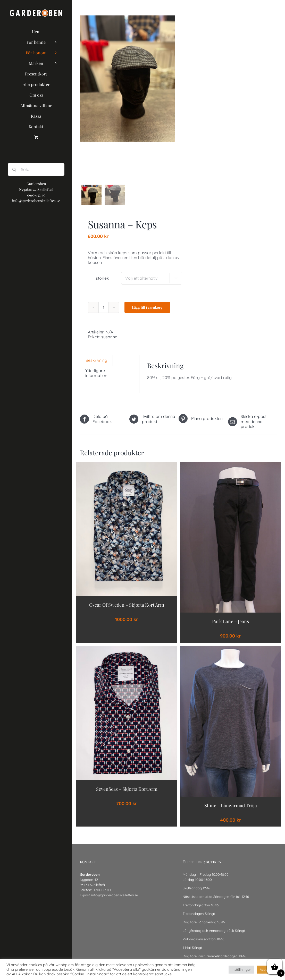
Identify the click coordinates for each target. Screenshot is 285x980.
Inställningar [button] (241, 969)
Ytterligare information (96, 379)
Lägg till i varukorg (147, 313)
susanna (109, 343)
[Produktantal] (104, 313)
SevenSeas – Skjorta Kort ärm (127, 795)
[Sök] (14, 169)
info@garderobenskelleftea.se (115, 901)
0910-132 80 (102, 896)
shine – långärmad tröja (231, 811)
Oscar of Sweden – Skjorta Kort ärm (127, 611)
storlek (102, 284)
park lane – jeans (230, 627)
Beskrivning (96, 366)
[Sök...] (36, 169)
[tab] (96, 366)
